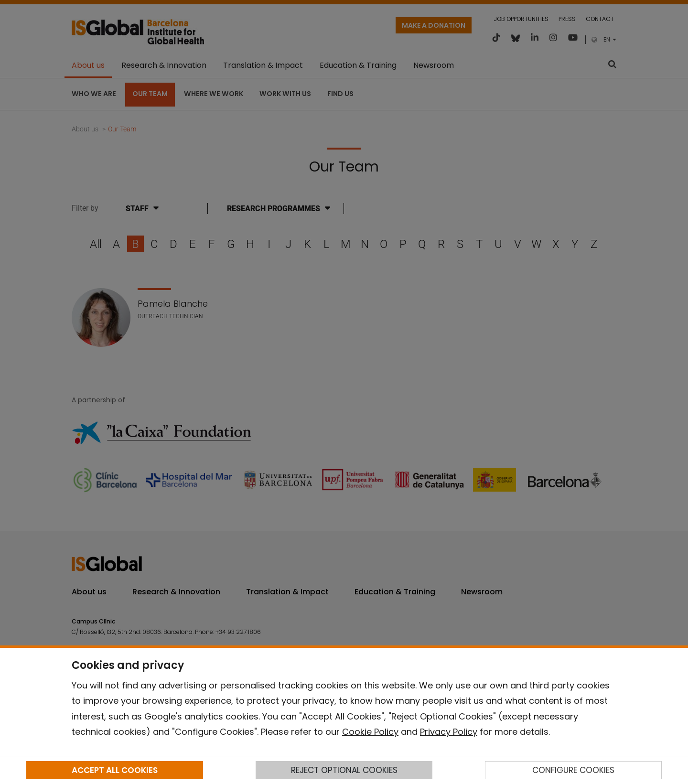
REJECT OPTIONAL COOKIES (344, 770)
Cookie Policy (370, 732)
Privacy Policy (449, 732)
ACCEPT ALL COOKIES (115, 770)
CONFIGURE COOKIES (573, 770)
